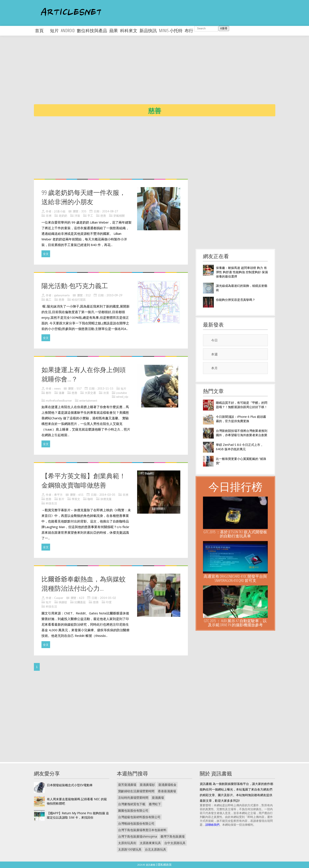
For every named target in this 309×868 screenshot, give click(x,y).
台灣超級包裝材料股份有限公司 (139, 817)
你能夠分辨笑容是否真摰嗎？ (236, 300)
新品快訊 (148, 31)
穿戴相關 (119, 216)
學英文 (76, 499)
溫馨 (62, 393)
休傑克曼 (106, 499)
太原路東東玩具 (150, 843)
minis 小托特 (171, 31)
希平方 (58, 495)
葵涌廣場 (158, 798)
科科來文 (129, 31)
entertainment (88, 401)
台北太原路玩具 (155, 849)
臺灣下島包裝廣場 (173, 836)
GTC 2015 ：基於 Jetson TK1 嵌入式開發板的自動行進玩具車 (235, 534)
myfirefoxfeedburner (59, 401)
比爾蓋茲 (80, 602)
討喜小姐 (60, 211)
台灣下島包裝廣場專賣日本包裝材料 (142, 830)
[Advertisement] (163, 73)
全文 (46, 254)
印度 (109, 602)
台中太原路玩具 (175, 843)
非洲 (49, 216)
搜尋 (224, 28)
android (68, 31)
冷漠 (106, 393)
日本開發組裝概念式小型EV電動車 (70, 785)
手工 (90, 216)
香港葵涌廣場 (167, 791)
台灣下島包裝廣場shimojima (138, 836)
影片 (62, 499)
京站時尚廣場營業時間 (133, 798)
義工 (49, 300)
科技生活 (51, 503)
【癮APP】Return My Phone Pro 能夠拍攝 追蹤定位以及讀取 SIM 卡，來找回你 (78, 815)
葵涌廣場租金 (167, 785)
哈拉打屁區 (79, 300)
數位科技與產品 (92, 31)
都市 (49, 393)
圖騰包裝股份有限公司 (133, 810)
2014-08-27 (110, 211)
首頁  (41, 31)
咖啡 (90, 499)
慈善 (103, 216)
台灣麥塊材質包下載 (132, 804)
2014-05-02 (108, 598)
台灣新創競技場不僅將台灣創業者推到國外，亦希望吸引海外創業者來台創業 (242, 433)
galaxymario (62, 295)
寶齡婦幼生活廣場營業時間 (136, 791)
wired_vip (122, 397)
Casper (59, 598)
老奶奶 (63, 216)
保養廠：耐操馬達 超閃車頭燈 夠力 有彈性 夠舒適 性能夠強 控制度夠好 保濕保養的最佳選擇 (242, 272)
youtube (121, 393)
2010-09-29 (114, 295)
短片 (54, 31)
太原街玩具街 (127, 843)
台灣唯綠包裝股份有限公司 (136, 823)
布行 (189, 31)
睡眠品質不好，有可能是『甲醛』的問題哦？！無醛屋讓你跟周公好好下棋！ (242, 405)
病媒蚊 (63, 602)
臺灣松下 (155, 804)
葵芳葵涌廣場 (127, 785)
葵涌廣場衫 (147, 785)
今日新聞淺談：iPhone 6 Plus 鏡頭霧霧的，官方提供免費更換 (241, 419)
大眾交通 (90, 393)
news (57, 388)
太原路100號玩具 (130, 849)
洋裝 (77, 216)
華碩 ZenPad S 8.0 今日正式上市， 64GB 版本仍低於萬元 (240, 447)
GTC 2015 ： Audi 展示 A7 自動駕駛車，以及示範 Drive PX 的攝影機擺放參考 (235, 623)
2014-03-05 (107, 495)
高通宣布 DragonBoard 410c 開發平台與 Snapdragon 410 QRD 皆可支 (235, 578)
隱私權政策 (165, 865)
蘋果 (114, 31)
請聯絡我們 (212, 825)
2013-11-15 (105, 388)
